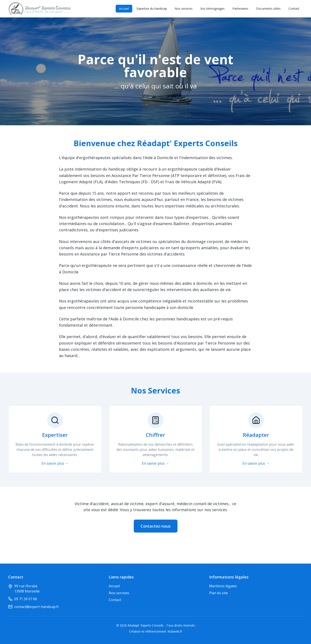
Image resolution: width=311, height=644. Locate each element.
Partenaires (240, 9)
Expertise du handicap (152, 9)
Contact (294, 9)
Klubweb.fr (175, 631)
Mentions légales (223, 586)
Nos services (184, 9)
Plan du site (218, 593)
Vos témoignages (212, 9)
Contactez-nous (156, 526)
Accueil (124, 9)
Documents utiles (268, 9)
